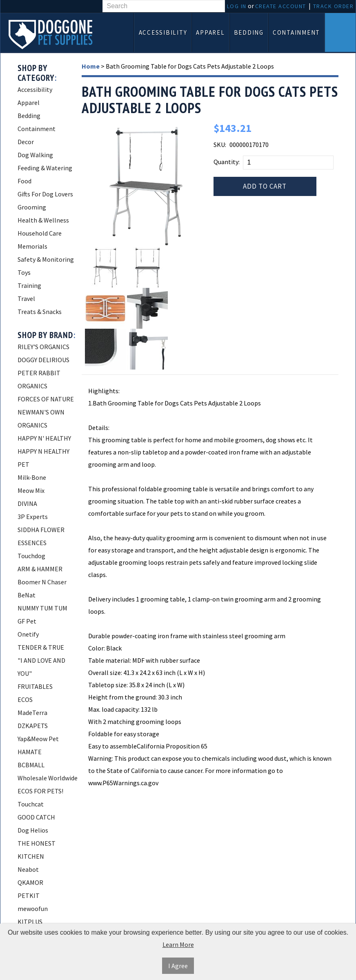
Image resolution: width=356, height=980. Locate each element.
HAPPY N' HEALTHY (44, 438)
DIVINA (27, 503)
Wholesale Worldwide (48, 778)
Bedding (249, 32)
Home (91, 66)
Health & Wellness (43, 220)
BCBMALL (31, 765)
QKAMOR (30, 882)
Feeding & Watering (45, 168)
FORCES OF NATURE (46, 399)
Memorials (32, 246)
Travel (26, 298)
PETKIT (29, 895)
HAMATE (30, 752)
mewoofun (33, 909)
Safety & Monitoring (46, 259)
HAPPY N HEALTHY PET (43, 458)
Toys (24, 272)
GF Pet (27, 621)
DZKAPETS (33, 726)
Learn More (178, 944)
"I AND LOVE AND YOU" (41, 667)
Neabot (28, 869)
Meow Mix (31, 490)
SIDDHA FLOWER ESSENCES (41, 536)
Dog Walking (35, 155)
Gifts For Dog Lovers (45, 194)
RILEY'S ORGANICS (43, 347)
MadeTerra (32, 713)
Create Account (281, 6)
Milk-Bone (32, 477)
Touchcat (31, 804)
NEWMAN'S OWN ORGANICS (41, 419)
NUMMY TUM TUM (42, 608)
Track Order (334, 6)
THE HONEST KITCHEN (37, 850)
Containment (296, 32)
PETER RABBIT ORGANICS (39, 379)
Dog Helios (33, 830)
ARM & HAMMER (40, 569)
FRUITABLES (35, 686)
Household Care (40, 233)
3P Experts (33, 517)
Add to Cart (265, 186)
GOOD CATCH (36, 817)
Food (24, 181)
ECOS (25, 699)
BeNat (27, 595)
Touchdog (31, 556)
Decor (26, 142)
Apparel (210, 32)
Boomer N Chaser (42, 582)
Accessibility (163, 32)
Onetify (28, 634)
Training (29, 285)
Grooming (32, 207)
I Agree (178, 966)
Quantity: (227, 162)
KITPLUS (30, 922)
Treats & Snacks (40, 312)
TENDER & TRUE (41, 647)
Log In (237, 6)
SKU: (220, 145)
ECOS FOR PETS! (40, 791)
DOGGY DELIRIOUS (43, 360)
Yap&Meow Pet (38, 739)
